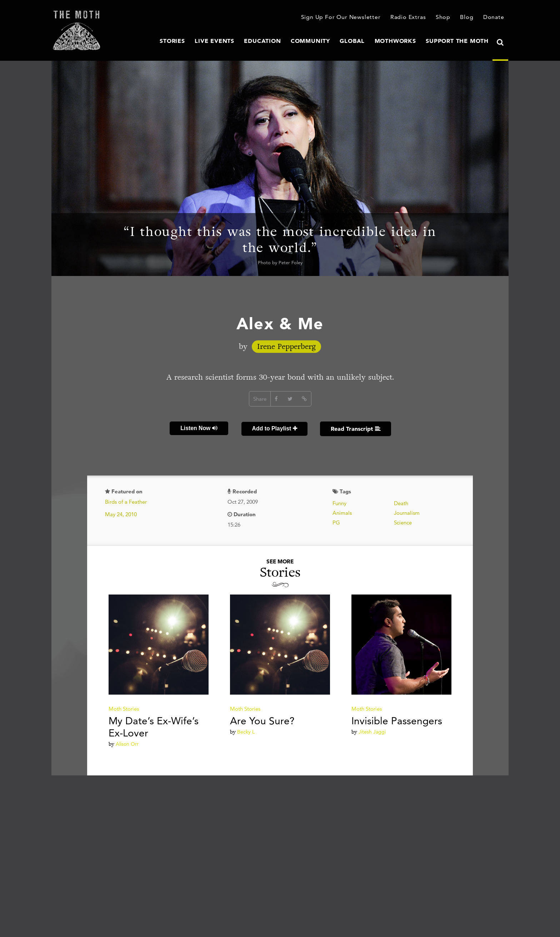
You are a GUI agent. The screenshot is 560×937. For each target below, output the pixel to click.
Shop (446, 18)
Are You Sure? (262, 720)
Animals (342, 512)
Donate (495, 18)
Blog (469, 18)
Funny (339, 502)
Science (403, 521)
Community (325, 41)
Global (364, 41)
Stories (198, 41)
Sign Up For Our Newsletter (349, 18)
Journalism (407, 512)
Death (401, 502)
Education (281, 41)
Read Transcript (355, 428)
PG (336, 521)
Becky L (246, 731)
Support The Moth (460, 41)
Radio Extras (412, 18)
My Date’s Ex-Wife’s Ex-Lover (154, 726)
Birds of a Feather (126, 501)
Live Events (237, 41)
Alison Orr (127, 743)
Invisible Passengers (397, 720)
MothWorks (404, 41)
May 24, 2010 (121, 513)
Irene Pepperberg (286, 347)
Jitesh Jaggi (372, 731)
